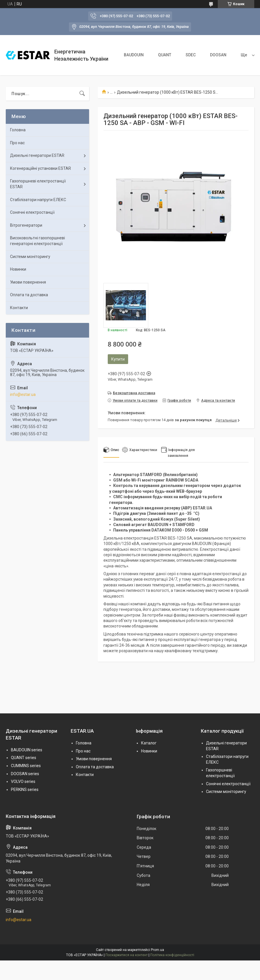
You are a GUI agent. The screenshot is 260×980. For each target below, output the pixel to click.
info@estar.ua (23, 394)
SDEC (191, 55)
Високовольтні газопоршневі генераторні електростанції (37, 241)
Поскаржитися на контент (127, 955)
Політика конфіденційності (172, 955)
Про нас (17, 143)
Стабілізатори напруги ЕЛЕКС (38, 200)
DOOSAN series (25, 774)
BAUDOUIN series (27, 750)
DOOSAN (218, 55)
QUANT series (24, 758)
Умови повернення (28, 282)
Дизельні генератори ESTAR (37, 155)
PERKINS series (25, 790)
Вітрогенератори (26, 225)
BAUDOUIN (134, 55)
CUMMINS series (26, 766)
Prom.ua (157, 950)
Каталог (149, 743)
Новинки (18, 269)
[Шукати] (82, 94)
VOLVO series (23, 781)
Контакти (19, 308)
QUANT (165, 55)
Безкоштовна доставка (134, 393)
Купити (118, 359)
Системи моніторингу (30, 257)
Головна (18, 130)
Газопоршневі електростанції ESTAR (38, 184)
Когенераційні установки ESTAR (41, 168)
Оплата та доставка (29, 295)
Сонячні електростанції (32, 212)
